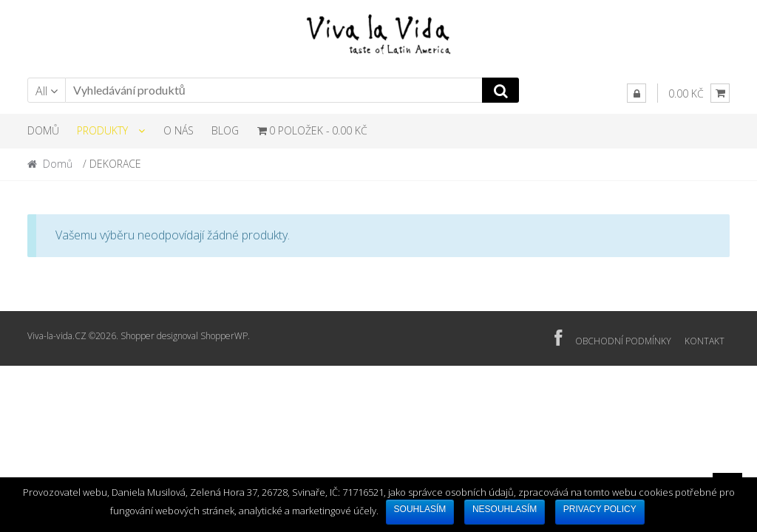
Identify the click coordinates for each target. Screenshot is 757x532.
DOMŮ (43, 130)
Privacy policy (600, 509)
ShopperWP (224, 336)
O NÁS (179, 130)
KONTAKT (705, 341)
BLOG (225, 130)
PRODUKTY (102, 130)
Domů (58, 164)
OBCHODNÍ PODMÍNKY (623, 341)
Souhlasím (420, 509)
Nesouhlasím (505, 509)
